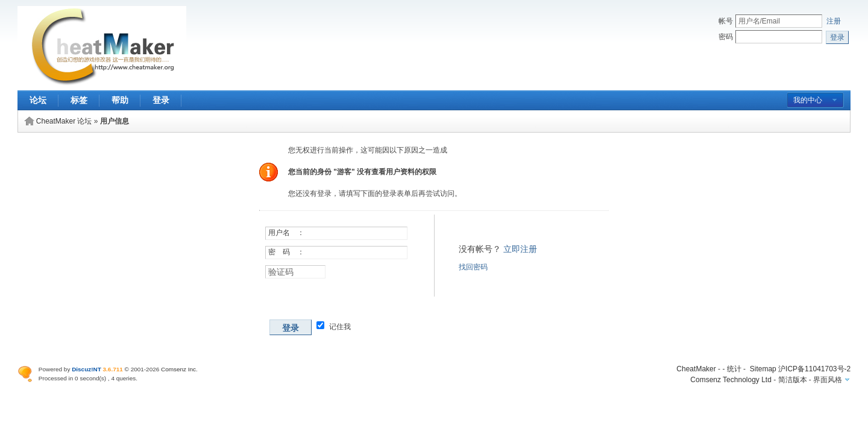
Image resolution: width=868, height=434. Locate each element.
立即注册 (520, 249)
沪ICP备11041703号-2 (814, 369)
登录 (161, 100)
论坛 (38, 100)
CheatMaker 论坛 (64, 121)
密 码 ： (286, 252)
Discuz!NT (86, 369)
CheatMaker (696, 369)
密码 (726, 37)
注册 (834, 21)
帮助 (120, 100)
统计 (734, 369)
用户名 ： (286, 233)
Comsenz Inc (178, 369)
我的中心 (808, 100)
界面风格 (828, 380)
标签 (79, 100)
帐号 (726, 21)
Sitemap (763, 369)
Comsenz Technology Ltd (731, 380)
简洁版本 (793, 380)
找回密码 (473, 267)
